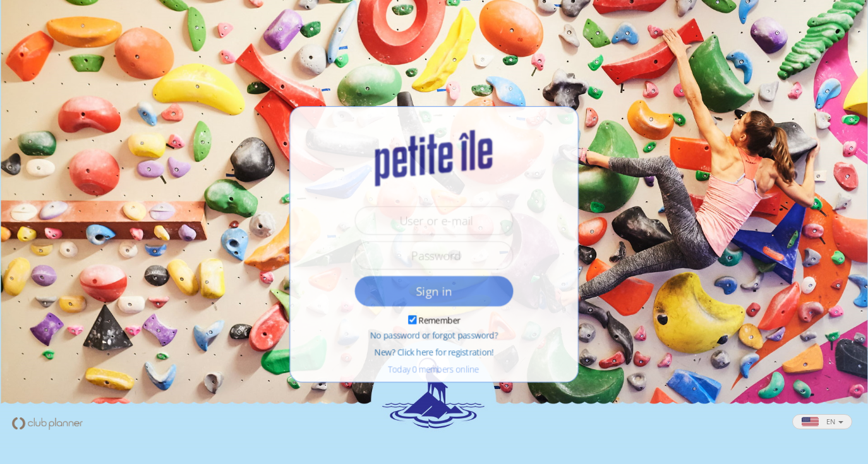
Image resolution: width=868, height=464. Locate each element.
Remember (439, 321)
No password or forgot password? (434, 336)
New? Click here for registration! (434, 353)
